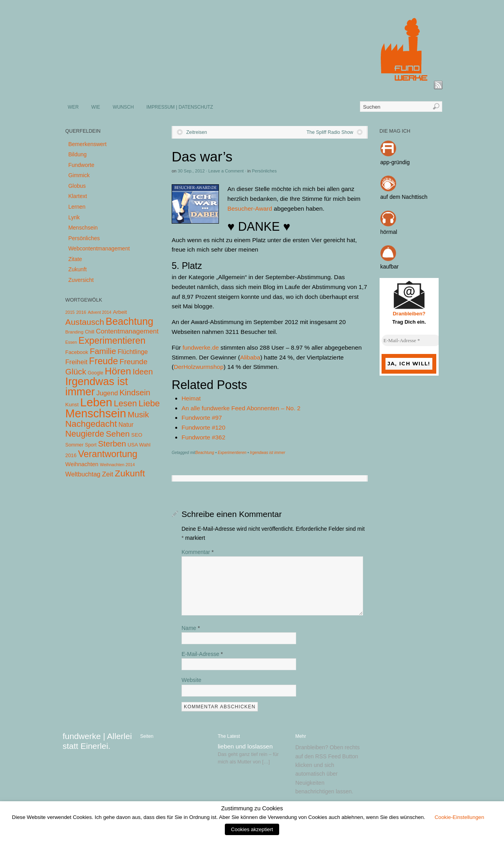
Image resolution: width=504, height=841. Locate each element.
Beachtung (205, 453)
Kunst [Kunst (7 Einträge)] (72, 405)
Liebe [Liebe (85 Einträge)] (149, 403)
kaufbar (390, 267)
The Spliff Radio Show (330, 132)
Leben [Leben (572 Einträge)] (96, 402)
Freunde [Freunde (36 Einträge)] (134, 362)
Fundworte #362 (203, 437)
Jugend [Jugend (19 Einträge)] (107, 393)
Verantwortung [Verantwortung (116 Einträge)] (108, 454)
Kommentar (198, 552)
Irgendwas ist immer (268, 453)
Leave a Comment (226, 171)
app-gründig (395, 162)
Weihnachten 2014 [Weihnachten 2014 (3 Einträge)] (118, 465)
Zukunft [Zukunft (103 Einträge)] (130, 473)
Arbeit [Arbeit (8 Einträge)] (120, 312)
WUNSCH (123, 107)
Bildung (77, 154)
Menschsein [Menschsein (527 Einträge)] (96, 413)
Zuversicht (81, 280)
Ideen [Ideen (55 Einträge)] (143, 371)
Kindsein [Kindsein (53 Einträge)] (135, 393)
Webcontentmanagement (99, 248)
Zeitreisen (197, 132)
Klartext (77, 196)
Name (191, 628)
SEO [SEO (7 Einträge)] (137, 435)
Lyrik (74, 217)
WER (73, 107)
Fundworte (81, 165)
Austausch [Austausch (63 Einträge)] (85, 322)
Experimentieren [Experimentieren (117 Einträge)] (112, 341)
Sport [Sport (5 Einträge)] (91, 445)
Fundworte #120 (203, 427)
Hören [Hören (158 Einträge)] (118, 371)
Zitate (75, 259)
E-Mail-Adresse (202, 654)
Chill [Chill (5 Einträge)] (90, 332)
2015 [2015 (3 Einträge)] (70, 312)
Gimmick (79, 175)
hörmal (389, 232)
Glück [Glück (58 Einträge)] (76, 371)
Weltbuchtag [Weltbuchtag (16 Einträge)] (83, 474)
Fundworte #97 (202, 418)
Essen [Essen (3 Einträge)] (71, 342)
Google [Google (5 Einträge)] (95, 373)
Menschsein (83, 228)
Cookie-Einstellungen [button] (460, 817)
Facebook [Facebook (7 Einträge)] (77, 352)
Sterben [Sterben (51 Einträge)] (112, 444)
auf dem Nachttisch (404, 197)
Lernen (77, 207)
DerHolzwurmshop (199, 367)
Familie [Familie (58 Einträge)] (103, 351)
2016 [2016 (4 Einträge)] (81, 312)
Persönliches (264, 171)
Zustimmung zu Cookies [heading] (252, 808)
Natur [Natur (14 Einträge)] (126, 425)
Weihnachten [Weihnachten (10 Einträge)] (82, 464)
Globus (77, 186)
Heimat (191, 398)
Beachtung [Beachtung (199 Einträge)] (129, 321)
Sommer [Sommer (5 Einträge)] (74, 445)
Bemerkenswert (87, 144)
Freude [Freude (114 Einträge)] (104, 361)
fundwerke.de (200, 347)
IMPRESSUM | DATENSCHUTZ (180, 107)
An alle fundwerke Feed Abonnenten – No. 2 (241, 408)
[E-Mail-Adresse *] (411, 341)
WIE (96, 107)
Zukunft (77, 269)
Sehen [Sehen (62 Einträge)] (118, 434)
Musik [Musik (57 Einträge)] (138, 414)
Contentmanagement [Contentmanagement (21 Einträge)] (127, 331)
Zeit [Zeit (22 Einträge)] (108, 474)
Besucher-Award (250, 208)
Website (191, 680)
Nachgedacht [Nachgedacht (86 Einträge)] (91, 424)
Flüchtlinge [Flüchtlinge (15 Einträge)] (133, 352)
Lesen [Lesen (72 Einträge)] (125, 403)
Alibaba (250, 357)
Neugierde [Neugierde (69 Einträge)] (85, 434)
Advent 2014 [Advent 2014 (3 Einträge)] (100, 312)
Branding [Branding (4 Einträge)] (74, 332)
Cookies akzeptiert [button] (252, 829)
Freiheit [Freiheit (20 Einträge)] (76, 362)
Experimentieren (232, 453)
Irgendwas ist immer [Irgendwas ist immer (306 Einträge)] (97, 387)
